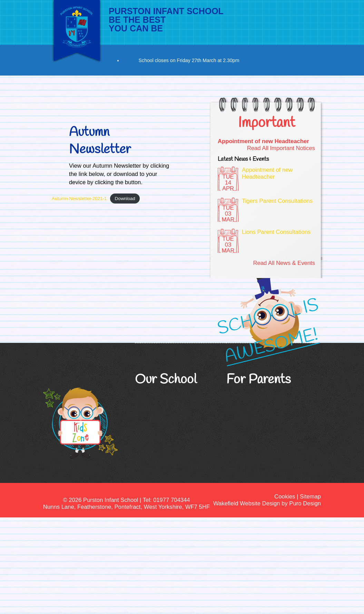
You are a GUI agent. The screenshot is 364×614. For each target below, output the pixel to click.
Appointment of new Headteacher (263, 141)
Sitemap (310, 497)
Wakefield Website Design (247, 503)
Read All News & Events (284, 263)
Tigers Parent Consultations (277, 201)
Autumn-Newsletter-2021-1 (79, 199)
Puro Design (305, 503)
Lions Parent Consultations (276, 232)
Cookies (285, 497)
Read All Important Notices (281, 148)
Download (125, 199)
